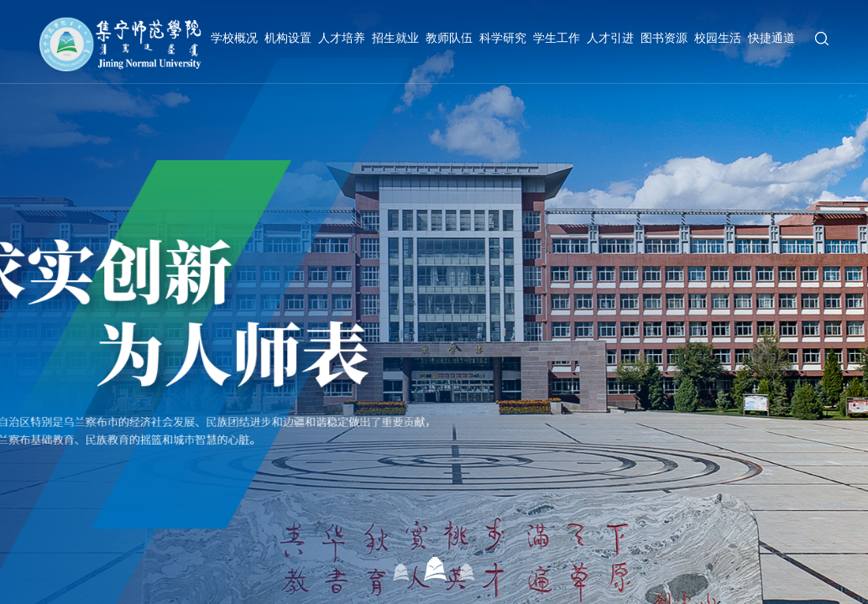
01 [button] (402, 569)
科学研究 (503, 38)
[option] (434, 302)
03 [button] (467, 569)
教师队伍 (449, 38)
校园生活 (718, 38)
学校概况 (234, 38)
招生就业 (395, 38)
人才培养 (342, 38)
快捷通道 (771, 38)
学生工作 (557, 38)
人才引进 (610, 38)
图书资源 (664, 38)
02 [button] (434, 569)
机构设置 (288, 38)
